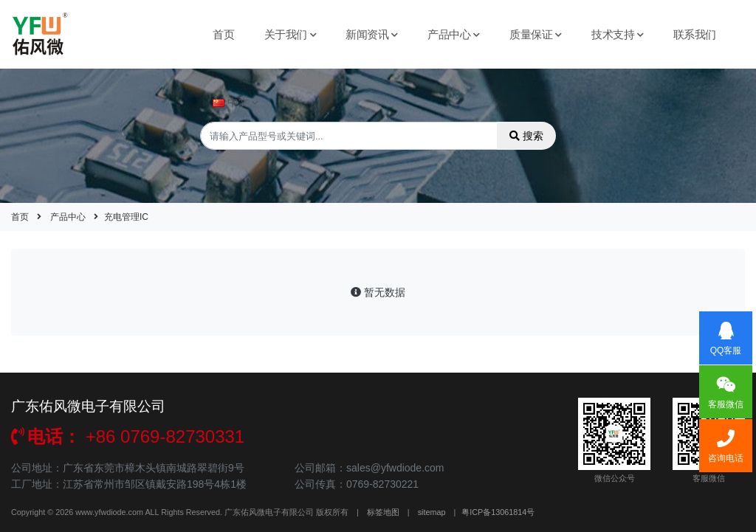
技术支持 (618, 34)
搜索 (526, 136)
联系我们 (695, 34)
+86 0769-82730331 (128, 436)
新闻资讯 (372, 34)
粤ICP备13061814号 (498, 512)
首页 (223, 34)
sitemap (432, 512)
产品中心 (454, 34)
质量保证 (536, 34)
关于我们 (291, 34)
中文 (236, 102)
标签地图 (383, 512)
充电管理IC (126, 217)
